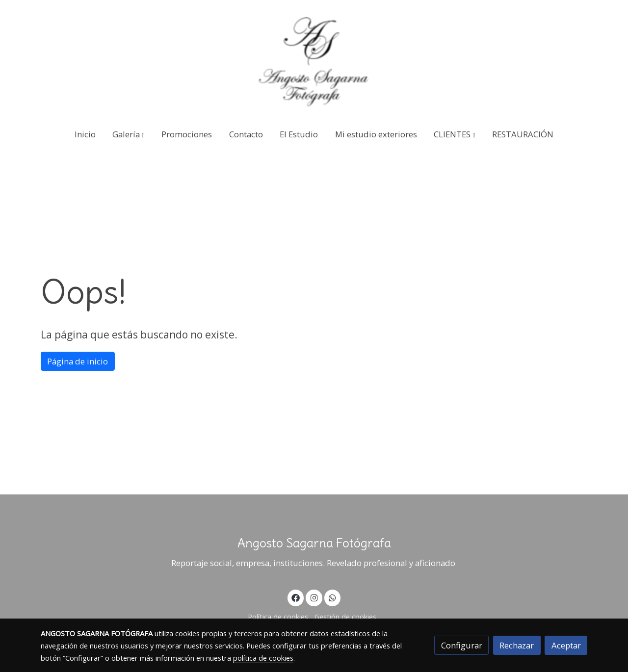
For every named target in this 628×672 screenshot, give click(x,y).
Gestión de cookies (345, 617)
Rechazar (517, 645)
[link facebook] (296, 597)
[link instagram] (314, 597)
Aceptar (566, 645)
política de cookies (263, 658)
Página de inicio (78, 361)
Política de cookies (278, 617)
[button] (129, 134)
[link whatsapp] (333, 597)
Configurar (462, 645)
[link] (314, 60)
